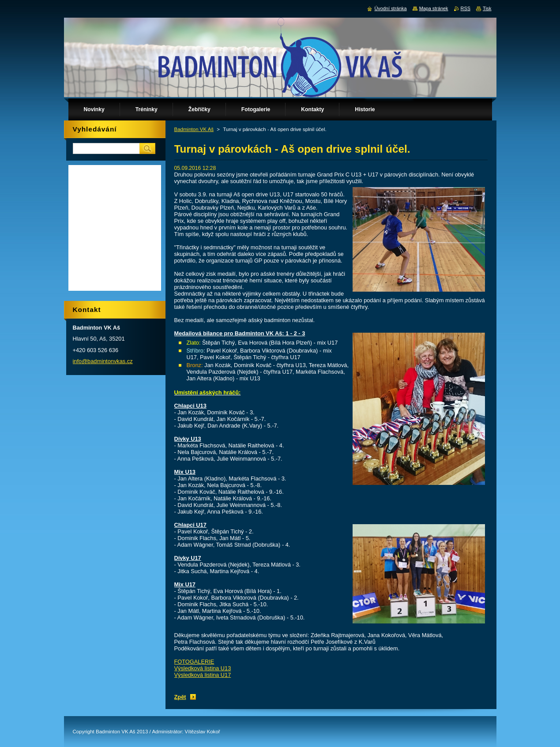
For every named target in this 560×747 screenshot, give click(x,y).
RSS (466, 8)
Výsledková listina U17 (203, 675)
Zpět (180, 697)
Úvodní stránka (390, 8)
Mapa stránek (434, 8)
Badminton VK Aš (194, 129)
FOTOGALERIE (194, 662)
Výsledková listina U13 (203, 668)
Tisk (487, 8)
